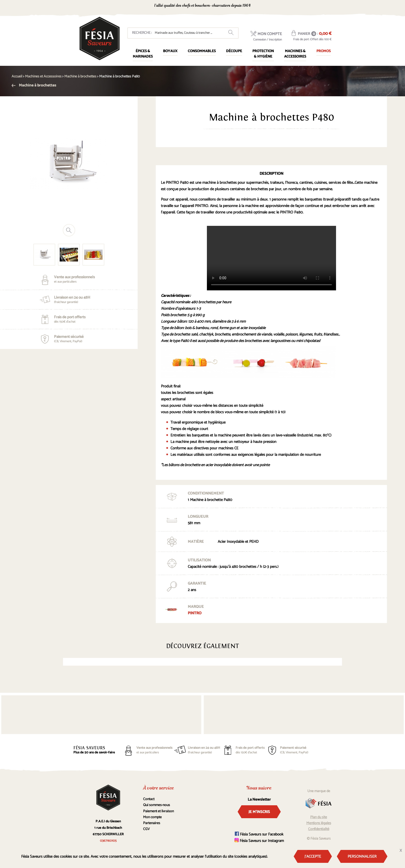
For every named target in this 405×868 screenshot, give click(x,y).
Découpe (234, 51)
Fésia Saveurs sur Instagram (259, 841)
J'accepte (313, 857)
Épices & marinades (143, 54)
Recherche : (142, 33)
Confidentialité (319, 829)
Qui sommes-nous (157, 805)
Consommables (202, 51)
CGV (146, 829)
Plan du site (319, 817)
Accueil (17, 77)
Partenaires (152, 823)
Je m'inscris (259, 812)
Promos (324, 51)
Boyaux (170, 51)
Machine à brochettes (34, 85)
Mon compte (152, 817)
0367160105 (285, 6)
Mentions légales (319, 823)
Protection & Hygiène (263, 54)
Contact (149, 799)
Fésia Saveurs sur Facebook (259, 834)
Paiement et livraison (158, 811)
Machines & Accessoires (295, 54)
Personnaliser (362, 857)
